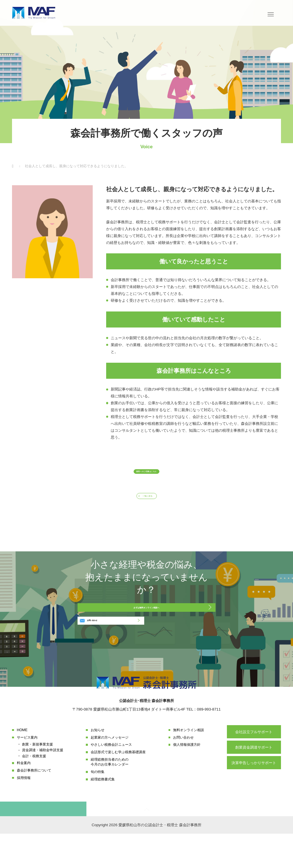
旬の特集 (98, 805)
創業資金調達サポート (254, 781)
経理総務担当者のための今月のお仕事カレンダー (110, 795)
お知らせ (98, 764)
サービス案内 (27, 771)
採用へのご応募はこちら (146, 475)
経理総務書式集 (103, 813)
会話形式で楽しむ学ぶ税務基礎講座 (118, 786)
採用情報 (24, 811)
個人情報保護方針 (187, 778)
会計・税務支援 (34, 789)
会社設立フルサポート (254, 765)
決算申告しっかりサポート (254, 796)
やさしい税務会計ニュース (111, 778)
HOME (22, 764)
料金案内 (24, 796)
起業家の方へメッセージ (110, 771)
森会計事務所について (34, 804)
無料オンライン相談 (189, 764)
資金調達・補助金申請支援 (43, 783)
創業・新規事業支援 (37, 778)
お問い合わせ (101, 651)
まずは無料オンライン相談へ (146, 629)
